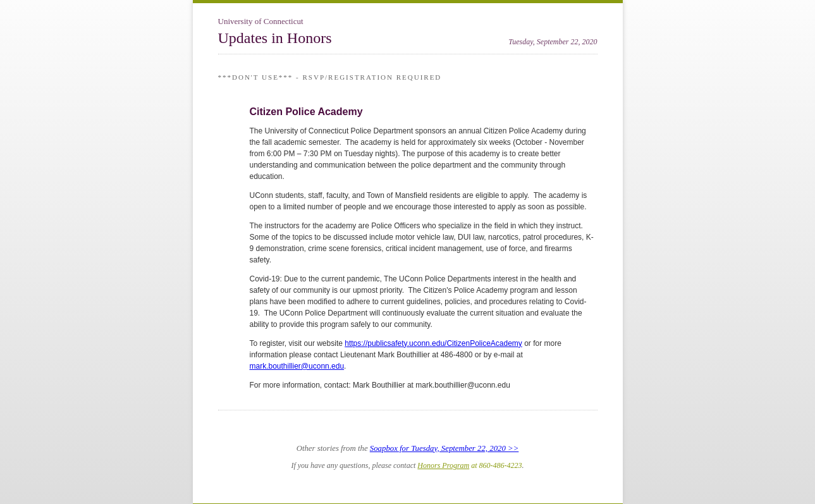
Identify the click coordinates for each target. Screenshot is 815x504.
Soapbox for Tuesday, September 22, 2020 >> (444, 448)
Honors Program (443, 465)
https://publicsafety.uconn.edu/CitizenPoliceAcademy (433, 343)
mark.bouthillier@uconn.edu (297, 366)
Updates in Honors (275, 38)
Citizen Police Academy (306, 112)
